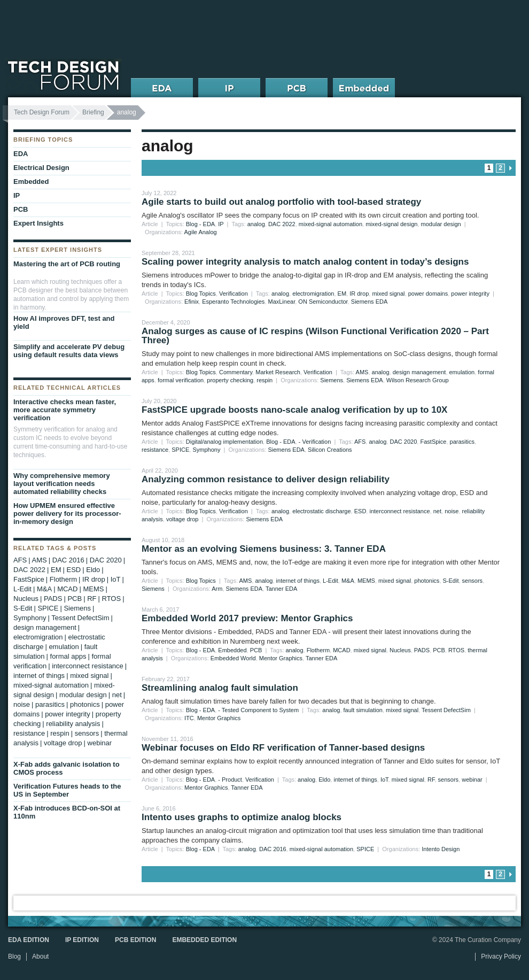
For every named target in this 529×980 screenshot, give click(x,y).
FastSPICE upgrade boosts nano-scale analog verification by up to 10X (294, 410)
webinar (472, 780)
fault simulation (363, 710)
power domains (428, 294)
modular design (441, 224)
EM (342, 294)
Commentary (236, 372)
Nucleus (400, 650)
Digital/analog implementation (224, 442)
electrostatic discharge (321, 511)
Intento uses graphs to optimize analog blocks (242, 817)
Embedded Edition (204, 940)
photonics (427, 581)
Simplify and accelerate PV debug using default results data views (69, 351)
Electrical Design (41, 168)
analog (256, 224)
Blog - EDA (200, 224)
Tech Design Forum (42, 112)
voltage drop (182, 519)
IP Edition (82, 940)
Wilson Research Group (418, 380)
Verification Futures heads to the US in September (67, 790)
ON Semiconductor (323, 302)
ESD (360, 511)
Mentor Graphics (281, 658)
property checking (230, 380)
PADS (422, 650)
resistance (155, 450)
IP (221, 224)
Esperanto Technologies (233, 302)
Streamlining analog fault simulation (220, 688)
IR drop (359, 294)
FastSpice (433, 442)
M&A (348, 581)
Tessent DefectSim (446, 710)
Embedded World (233, 658)
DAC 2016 (273, 849)
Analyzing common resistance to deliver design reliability (266, 479)
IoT (384, 780)
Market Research (278, 372)
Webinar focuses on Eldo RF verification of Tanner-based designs (283, 748)
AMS (362, 372)
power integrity (470, 294)
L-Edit (330, 581)
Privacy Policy (501, 956)
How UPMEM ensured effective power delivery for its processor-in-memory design (67, 514)
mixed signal (388, 294)
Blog (14, 956)
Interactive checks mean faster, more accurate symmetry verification (65, 410)
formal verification (181, 380)
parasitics (462, 442)
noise (452, 511)
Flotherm (318, 650)
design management (419, 372)
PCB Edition (135, 940)
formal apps (68, 656)
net (437, 511)
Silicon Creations (330, 450)
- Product (230, 780)
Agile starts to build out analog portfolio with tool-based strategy (281, 202)
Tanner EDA (281, 589)
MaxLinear (281, 302)
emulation (462, 372)
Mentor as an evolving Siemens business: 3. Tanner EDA (264, 549)
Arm (217, 589)
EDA (21, 154)
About (40, 956)
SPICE (180, 450)
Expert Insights (38, 223)
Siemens (332, 380)
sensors (473, 581)
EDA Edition (29, 940)
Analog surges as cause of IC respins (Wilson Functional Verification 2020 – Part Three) (315, 336)
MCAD (341, 650)
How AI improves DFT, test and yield (64, 322)
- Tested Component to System (258, 710)
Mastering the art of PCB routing (67, 264)
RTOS (456, 650)
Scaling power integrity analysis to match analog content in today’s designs (305, 262)
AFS (360, 442)
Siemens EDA (369, 302)
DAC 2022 (282, 224)
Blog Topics (201, 294)
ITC (189, 718)
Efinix (192, 302)
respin (264, 380)
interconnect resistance (399, 511)
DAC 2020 (404, 442)
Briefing (93, 112)
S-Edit (451, 581)
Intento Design (441, 849)
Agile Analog (201, 232)
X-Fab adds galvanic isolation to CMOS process (67, 768)
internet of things (298, 581)
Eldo (324, 780)
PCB (256, 650)
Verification (234, 294)
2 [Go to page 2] (500, 168)
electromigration (313, 294)
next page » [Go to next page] (510, 168)
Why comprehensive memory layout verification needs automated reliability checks (62, 484)
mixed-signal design (391, 224)
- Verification (315, 442)
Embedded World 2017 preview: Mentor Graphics (247, 618)
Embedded (232, 650)
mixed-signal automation (330, 224)
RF (431, 780)
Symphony (206, 450)
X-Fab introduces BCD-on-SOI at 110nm (67, 812)
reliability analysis (73, 724)
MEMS (366, 581)
